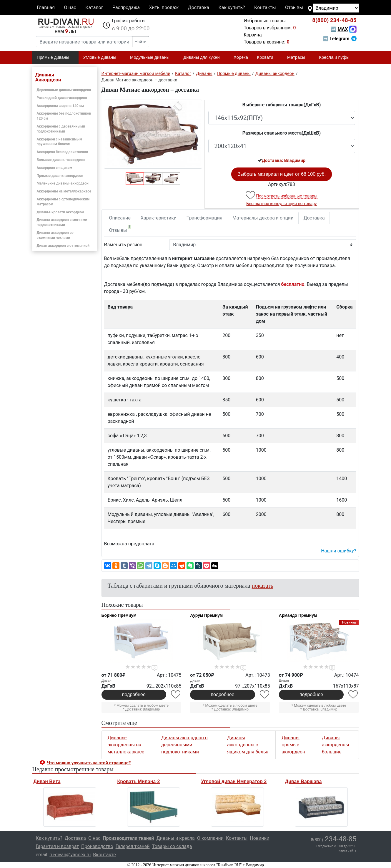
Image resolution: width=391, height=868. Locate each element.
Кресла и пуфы (337, 58)
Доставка (199, 7)
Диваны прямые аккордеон (293, 745)
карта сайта (348, 851)
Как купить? (232, 7)
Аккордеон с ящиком (55, 168)
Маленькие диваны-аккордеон (63, 183)
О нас (70, 7)
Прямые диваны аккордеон (60, 176)
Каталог (94, 7)
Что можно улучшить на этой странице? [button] (89, 763)
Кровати (267, 58)
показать (263, 586)
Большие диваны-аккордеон (61, 160)
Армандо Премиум (298, 615)
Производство (97, 846)
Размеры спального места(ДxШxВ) (282, 133)
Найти (141, 42)
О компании (210, 838)
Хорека (241, 57)
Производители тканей (128, 838)
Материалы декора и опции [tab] (263, 218)
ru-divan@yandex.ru (70, 855)
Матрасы (299, 58)
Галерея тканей (133, 846)
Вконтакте (104, 855)
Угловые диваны (102, 58)
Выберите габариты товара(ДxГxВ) (282, 105)
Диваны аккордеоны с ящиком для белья (248, 745)
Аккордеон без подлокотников (63, 152)
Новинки (259, 838)
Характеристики (159, 218)
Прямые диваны (55, 58)
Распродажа (126, 7)
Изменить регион (123, 245)
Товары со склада (172, 846)
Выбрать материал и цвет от (282, 174)
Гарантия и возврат (58, 846)
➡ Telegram (339, 39)
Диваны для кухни (204, 58)
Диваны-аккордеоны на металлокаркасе (126, 745)
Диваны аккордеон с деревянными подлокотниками (184, 745)
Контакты (265, 7)
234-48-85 (334, 20)
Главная (46, 7)
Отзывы (294, 7)
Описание (120, 218)
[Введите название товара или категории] (84, 42)
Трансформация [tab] (204, 218)
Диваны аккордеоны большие (336, 745)
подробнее (134, 694)
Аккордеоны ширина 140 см (60, 106)
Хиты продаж (164, 7)
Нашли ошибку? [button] (338, 551)
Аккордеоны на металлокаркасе (64, 191)
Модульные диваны (152, 58)
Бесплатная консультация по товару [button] (282, 204)
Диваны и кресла (175, 838)
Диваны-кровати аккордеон (60, 212)
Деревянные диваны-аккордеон (64, 90)
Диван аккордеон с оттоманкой (63, 246)
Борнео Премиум (119, 615)
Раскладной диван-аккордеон (62, 98)
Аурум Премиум (206, 615)
